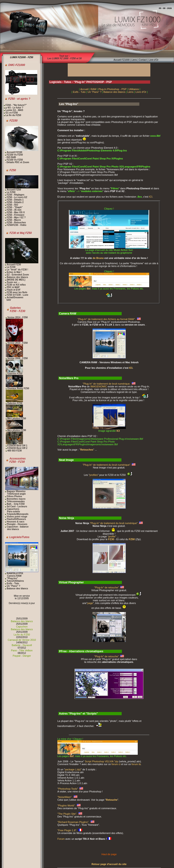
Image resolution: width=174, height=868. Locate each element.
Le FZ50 (11, 192)
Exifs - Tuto (13, 583)
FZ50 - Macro (14, 220)
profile (112, 536)
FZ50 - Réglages (15, 195)
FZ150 (13, 121)
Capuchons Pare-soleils (12, 510)
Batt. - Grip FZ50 (16, 504)
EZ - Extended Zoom (18, 275)
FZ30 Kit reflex (16, 285)
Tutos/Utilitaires (15, 581)
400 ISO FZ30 (15, 451)
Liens (134, 60)
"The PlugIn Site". (68, 814)
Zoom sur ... (13, 282)
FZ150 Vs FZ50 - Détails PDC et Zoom (17, 161)
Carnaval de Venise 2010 (22, 640)
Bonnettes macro (16, 499)
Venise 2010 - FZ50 (18, 343)
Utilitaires (134, 89)
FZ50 (13, 170)
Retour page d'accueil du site (109, 864)
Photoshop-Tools (68, 789)
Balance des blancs (17, 277)
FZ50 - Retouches (16, 223)
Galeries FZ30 (15, 403)
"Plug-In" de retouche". (107, 587)
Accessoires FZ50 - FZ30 (18, 460)
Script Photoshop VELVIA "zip (102, 761)
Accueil (84, 89)
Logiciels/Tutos (20, 537)
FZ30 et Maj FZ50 (21, 233)
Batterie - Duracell (22, 645)
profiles (94, 475)
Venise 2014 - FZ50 (18, 317)
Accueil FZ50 (14, 190)
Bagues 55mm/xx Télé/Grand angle (15, 493)
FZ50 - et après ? (19, 99)
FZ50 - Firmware (15, 215)
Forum (61, 839)
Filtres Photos (14, 496)
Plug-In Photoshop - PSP (112, 89)
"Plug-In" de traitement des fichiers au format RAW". (107, 319)
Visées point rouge (17, 517)
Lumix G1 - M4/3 (14, 110)
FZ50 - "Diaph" (15, 207)
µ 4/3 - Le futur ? (14, 108)
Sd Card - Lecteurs (17, 506)
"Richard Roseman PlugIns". (74, 822)
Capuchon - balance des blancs (17, 528)
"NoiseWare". (65, 797)
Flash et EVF (14, 290)
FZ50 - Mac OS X (16, 212)
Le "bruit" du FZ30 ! (17, 270)
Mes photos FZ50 (17, 418)
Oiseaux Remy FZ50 (18, 388)
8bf (89, 289)
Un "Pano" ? (13, 586)
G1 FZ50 (11, 113)
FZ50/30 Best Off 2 (17, 448)
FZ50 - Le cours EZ (17, 197)
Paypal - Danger (22, 656)
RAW (93, 89)
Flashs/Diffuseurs (16, 519)
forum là (136, 764)
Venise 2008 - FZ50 (18, 358)
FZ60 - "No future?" (16, 105)
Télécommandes (16, 501)
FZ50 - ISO (12, 205)
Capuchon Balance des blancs (22, 628)
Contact (143, 60)
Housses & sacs (15, 522)
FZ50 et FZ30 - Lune (17, 295)
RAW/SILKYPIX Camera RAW (14, 575)
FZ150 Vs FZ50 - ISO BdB (14, 156)
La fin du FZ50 (13, 115)
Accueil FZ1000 (122, 60)
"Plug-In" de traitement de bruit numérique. (107, 384)
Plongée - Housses (17, 524)
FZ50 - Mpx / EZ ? (16, 217)
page (90, 603)
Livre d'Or (153, 60)
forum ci (116, 764)
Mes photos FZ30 (17, 430)
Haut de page (109, 854)
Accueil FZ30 (14, 265)
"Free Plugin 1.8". (68, 830)
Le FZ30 (11, 267)
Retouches (87, 450)
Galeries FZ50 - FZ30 (18, 309)
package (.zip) (73, 769)
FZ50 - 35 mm (14, 210)
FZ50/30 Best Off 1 (17, 446)
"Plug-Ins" (12, 578)
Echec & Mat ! (14, 272)
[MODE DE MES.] (16, 280)
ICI (151, 197)
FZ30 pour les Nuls (17, 292)
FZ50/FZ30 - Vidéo (16, 225)
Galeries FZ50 (15, 374)
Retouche (112, 800)
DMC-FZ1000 (17, 65)
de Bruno (98, 258)
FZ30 (111, 539)
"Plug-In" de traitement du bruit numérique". (107, 465)
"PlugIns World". (67, 806)
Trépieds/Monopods (17, 514)
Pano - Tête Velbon (22, 650)
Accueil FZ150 (14, 152)
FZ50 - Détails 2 (15, 202)
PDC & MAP (13, 287)
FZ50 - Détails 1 (15, 200)
